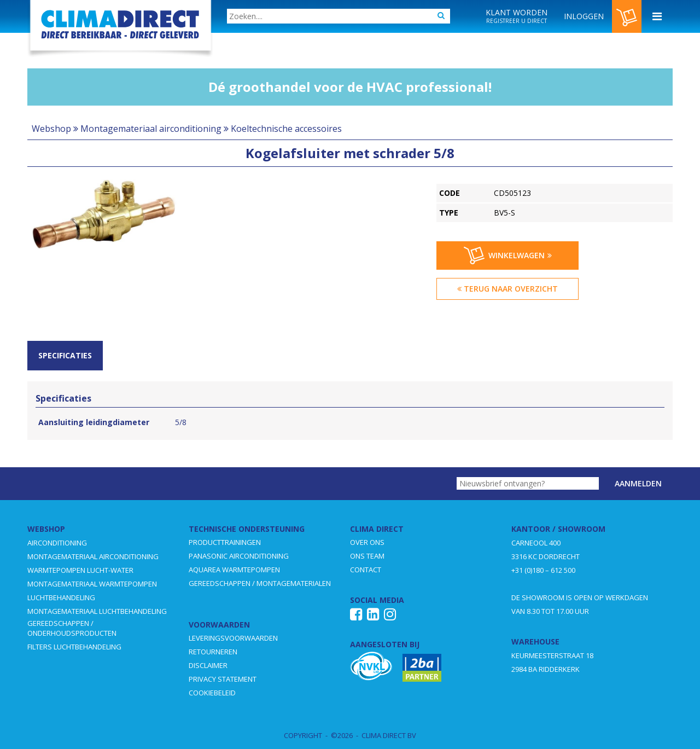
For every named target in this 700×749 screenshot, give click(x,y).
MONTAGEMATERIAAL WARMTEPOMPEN (92, 584)
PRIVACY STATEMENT (223, 679)
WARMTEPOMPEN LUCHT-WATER (80, 570)
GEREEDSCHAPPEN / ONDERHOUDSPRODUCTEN (72, 628)
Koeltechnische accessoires (286, 129)
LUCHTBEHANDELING (61, 597)
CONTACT (366, 570)
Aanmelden (638, 483)
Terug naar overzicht (507, 289)
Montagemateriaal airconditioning (151, 129)
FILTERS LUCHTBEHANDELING (74, 647)
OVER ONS (367, 542)
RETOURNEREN (213, 652)
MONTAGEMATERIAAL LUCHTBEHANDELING (97, 611)
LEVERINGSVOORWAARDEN (233, 638)
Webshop (51, 129)
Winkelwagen (508, 256)
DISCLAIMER (208, 665)
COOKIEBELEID (212, 693)
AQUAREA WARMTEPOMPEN (234, 570)
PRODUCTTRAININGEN (225, 542)
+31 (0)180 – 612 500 (543, 570)
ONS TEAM (367, 556)
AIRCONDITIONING (57, 543)
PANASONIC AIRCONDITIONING (239, 556)
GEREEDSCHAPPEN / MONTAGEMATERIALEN (260, 583)
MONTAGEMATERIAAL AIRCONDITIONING (93, 556)
